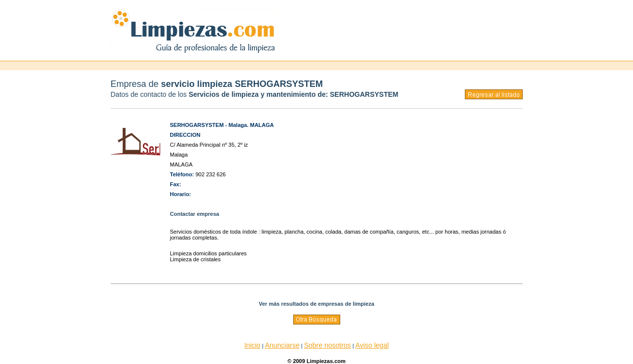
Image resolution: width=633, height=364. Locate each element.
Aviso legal (372, 345)
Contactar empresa (195, 214)
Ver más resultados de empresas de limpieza (316, 304)
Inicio (252, 345)
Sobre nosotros (328, 345)
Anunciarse (282, 345)
